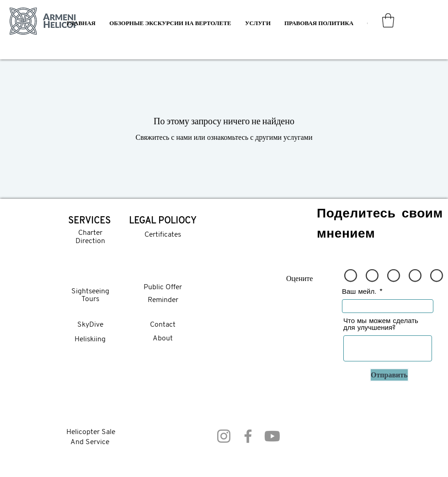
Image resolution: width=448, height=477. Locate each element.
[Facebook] (248, 436)
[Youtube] (272, 436)
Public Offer (163, 287)
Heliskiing (90, 339)
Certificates (163, 235)
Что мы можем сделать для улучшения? (381, 324)
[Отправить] (389, 375)
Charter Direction (90, 237)
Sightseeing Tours (90, 296)
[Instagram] (224, 436)
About (163, 339)
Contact (163, 325)
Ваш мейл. (359, 291)
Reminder (163, 300)
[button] (258, 23)
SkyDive (90, 325)
